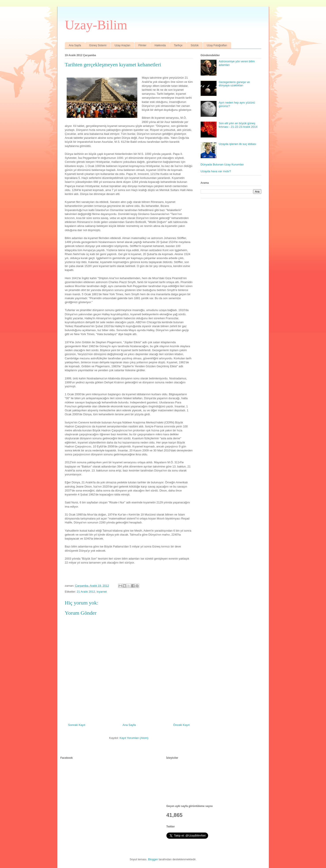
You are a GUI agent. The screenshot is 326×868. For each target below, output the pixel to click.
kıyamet (102, 592)
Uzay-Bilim (96, 25)
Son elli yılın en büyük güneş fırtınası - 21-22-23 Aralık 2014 (238, 125)
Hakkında (160, 45)
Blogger (153, 859)
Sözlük (195, 45)
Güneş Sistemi (98, 45)
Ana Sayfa (75, 45)
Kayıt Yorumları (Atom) (134, 738)
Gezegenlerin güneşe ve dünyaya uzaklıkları (234, 84)
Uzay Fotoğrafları (217, 45)
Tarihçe (178, 45)
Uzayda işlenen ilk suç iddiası (237, 144)
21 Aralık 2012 (86, 592)
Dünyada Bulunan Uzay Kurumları (222, 164)
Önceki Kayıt (181, 725)
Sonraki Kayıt (77, 725)
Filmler (142, 45)
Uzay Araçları (122, 45)
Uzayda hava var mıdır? (216, 171)
